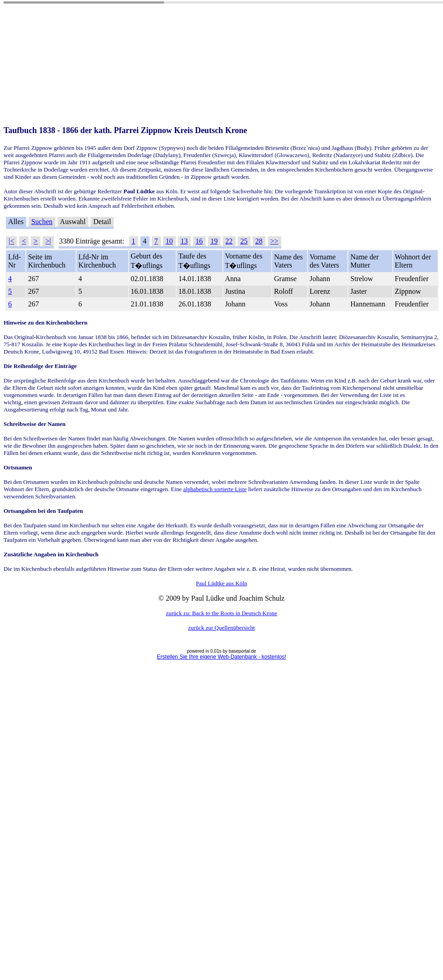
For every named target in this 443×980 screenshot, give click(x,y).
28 (259, 241)
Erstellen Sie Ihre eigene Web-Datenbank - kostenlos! (221, 657)
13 (184, 241)
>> (274, 241)
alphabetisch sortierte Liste (215, 489)
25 (244, 241)
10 (169, 241)
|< (11, 241)
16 (199, 241)
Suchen (42, 222)
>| (48, 241)
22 (229, 241)
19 (214, 241)
